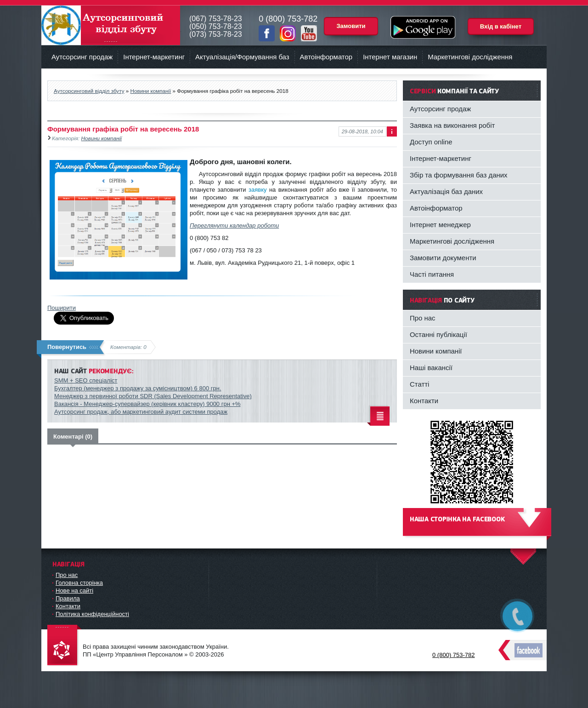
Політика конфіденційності (92, 614)
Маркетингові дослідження (470, 57)
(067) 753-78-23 (216, 19)
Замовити (351, 26)
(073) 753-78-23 (216, 34)
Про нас (423, 318)
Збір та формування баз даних (459, 175)
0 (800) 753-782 (454, 655)
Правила (68, 598)
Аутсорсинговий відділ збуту (111, 25)
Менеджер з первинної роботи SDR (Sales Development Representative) (153, 396)
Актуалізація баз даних (446, 191)
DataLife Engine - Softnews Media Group (64, 646)
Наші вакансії (431, 368)
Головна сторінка (79, 583)
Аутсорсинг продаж (82, 57)
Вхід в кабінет (501, 26)
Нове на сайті (74, 591)
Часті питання (432, 274)
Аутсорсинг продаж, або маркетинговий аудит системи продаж (141, 412)
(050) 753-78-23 (216, 26)
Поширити (62, 308)
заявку (257, 190)
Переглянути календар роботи (234, 226)
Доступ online (431, 142)
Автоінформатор (326, 57)
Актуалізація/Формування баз (242, 57)
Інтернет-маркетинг (154, 57)
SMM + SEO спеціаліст (86, 380)
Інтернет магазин (390, 57)
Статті (419, 384)
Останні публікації (438, 334)
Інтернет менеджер (440, 225)
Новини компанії (102, 138)
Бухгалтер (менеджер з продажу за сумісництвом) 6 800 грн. (138, 388)
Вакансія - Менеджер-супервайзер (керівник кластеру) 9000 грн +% (147, 404)
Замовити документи (443, 258)
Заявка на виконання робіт (452, 125)
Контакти (424, 401)
